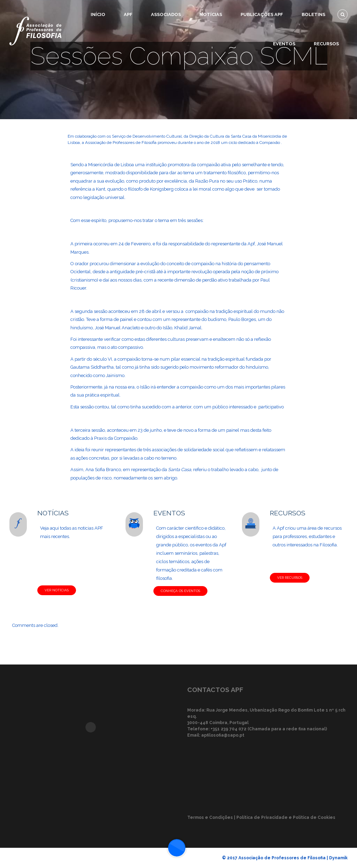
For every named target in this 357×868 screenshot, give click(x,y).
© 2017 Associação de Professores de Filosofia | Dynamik (285, 858)
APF (128, 14)
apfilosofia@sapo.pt (223, 735)
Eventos (284, 44)
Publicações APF (262, 14)
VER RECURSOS (290, 578)
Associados (166, 14)
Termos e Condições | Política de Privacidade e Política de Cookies (261, 817)
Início (98, 14)
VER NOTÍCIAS (57, 590)
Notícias (211, 14)
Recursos (326, 44)
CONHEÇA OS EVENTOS (180, 591)
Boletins (313, 14)
